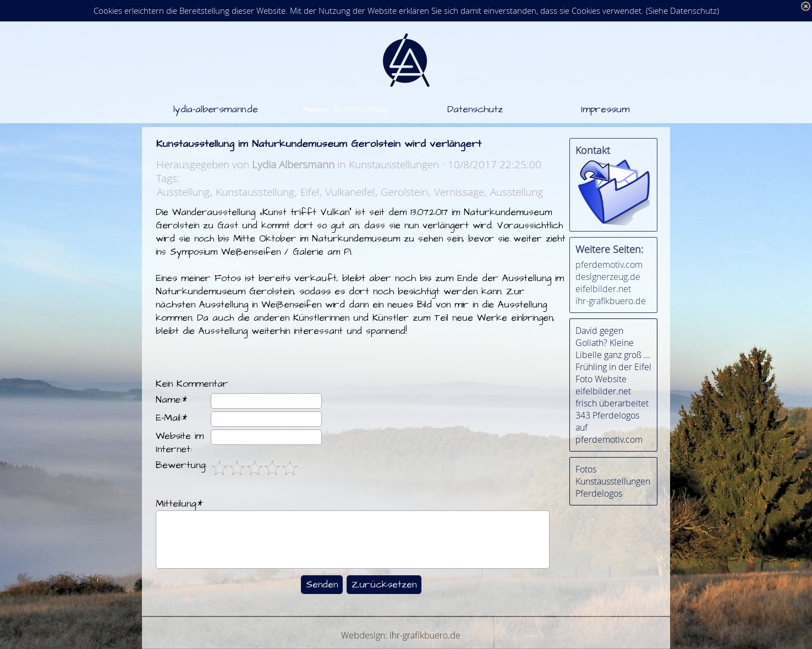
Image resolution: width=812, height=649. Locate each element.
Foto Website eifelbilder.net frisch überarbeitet (612, 391)
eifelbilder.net (603, 289)
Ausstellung (183, 192)
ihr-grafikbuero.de (611, 301)
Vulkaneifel (350, 192)
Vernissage (459, 192)
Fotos (586, 469)
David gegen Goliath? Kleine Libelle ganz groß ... (613, 343)
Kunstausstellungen (613, 481)
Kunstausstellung (255, 192)
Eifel (310, 192)
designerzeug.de (608, 277)
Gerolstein (404, 192)
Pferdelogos (599, 493)
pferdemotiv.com (609, 265)
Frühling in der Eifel (613, 367)
